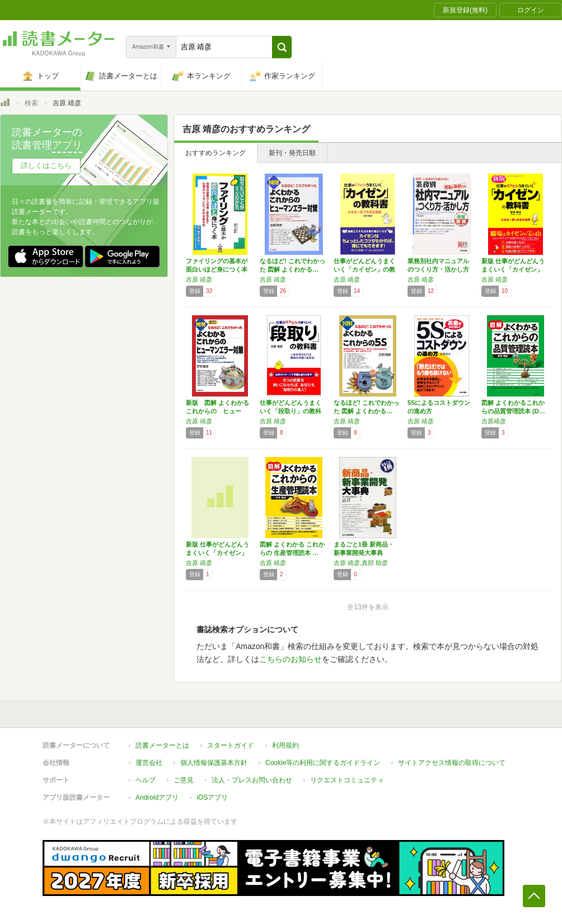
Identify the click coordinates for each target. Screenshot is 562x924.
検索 (31, 103)
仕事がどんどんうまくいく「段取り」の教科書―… (291, 411)
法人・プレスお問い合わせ (252, 780)
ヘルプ (146, 780)
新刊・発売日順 (292, 153)
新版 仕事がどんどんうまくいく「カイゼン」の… (513, 269)
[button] (282, 47)
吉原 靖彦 (199, 279)
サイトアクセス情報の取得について (452, 763)
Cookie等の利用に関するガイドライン (323, 763)
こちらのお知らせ (291, 659)
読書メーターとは (162, 745)
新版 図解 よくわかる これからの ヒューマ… (221, 411)
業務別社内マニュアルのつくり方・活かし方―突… (438, 269)
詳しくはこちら (46, 165)
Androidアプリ (157, 797)
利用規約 (285, 745)
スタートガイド (231, 745)
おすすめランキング (216, 153)
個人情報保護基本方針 (214, 763)
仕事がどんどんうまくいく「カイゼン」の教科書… (364, 269)
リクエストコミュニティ (347, 780)
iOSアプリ (212, 797)
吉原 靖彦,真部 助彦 (361, 563)
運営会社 (149, 763)
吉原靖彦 (494, 421)
